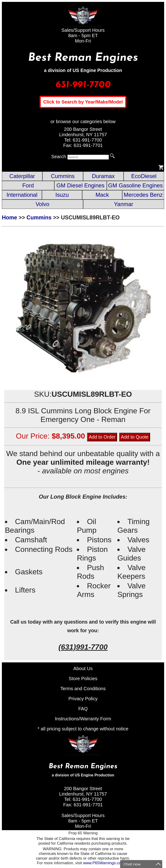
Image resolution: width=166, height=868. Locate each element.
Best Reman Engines (83, 58)
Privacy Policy (83, 699)
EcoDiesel (144, 176)
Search (59, 157)
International (22, 195)
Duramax (103, 176)
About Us (83, 668)
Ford (28, 185)
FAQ (83, 709)
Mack (102, 195)
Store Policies (83, 679)
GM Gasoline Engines (135, 185)
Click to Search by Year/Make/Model (83, 102)
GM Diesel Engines (80, 185)
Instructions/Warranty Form (83, 719)
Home (9, 218)
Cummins (63, 176)
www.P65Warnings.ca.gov (106, 863)
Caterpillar (22, 176)
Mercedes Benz (143, 195)
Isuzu (62, 195)
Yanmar (124, 204)
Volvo (42, 204)
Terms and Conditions (83, 689)
